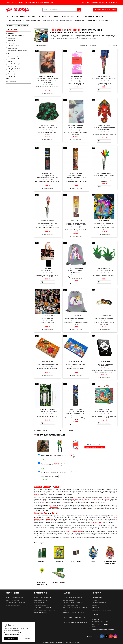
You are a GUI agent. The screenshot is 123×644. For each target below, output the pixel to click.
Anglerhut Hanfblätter (47, 128)
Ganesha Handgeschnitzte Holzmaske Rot (104, 129)
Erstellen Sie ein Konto (110, 2)
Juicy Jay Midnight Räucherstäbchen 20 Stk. (47, 176)
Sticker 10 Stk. (47, 318)
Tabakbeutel (13, 48)
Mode (11, 43)
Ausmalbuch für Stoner (104, 223)
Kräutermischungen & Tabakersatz (57, 21)
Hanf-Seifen (49, 519)
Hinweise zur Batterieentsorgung (45, 610)
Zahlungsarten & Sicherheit (43, 607)
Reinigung (100, 17)
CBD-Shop (92, 21)
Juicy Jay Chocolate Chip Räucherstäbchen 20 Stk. (76, 224)
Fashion (46, 487)
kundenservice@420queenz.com (42, 2)
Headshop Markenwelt (13, 605)
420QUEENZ (13, 56)
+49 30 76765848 (18, 2)
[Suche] (62, 10)
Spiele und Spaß (14, 46)
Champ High (12, 76)
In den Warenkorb (47, 93)
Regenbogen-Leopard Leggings (104, 79)
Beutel (45, 501)
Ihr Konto (96, 593)
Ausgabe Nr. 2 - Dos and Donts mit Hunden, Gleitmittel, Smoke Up (47, 80)
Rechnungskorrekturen (99, 603)
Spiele (54, 513)
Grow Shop (80, 21)
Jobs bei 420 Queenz (12, 600)
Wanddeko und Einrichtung (17, 51)
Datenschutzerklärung (11, 635)
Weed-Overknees (95, 499)
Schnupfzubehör (33, 21)
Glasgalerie (104, 21)
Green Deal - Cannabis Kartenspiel (104, 365)
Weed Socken (76, 79)
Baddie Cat (12, 61)
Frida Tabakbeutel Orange (47, 364)
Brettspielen (78, 531)
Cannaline (11, 74)
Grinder (55, 17)
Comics (37, 495)
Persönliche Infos (97, 598)
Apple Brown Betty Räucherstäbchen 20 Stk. (76, 176)
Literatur (11, 41)
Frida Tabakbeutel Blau (76, 364)
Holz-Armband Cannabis (104, 318)
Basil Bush (12, 66)
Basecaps (54, 501)
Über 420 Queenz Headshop (15, 598)
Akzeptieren (27, 639)
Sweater (75, 499)
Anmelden (95, 2)
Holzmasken (54, 507)
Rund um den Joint (28, 17)
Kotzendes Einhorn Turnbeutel (76, 272)
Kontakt (96, 615)
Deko (60, 30)
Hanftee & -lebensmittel (16, 36)
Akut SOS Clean (13, 59)
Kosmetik (12, 38)
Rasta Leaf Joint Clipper (104, 176)
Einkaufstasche (47, 271)
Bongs (14, 17)
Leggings (85, 499)
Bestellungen (96, 600)
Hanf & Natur (97, 523)
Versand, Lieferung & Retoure (43, 598)
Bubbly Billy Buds (14, 69)
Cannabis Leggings (47, 464)
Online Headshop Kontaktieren (15, 603)
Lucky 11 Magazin (76, 128)
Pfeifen (65, 17)
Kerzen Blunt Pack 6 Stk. (47, 412)
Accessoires (75, 30)
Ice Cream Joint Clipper (47, 223)
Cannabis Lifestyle (15, 21)
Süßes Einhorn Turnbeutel (76, 318)
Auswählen (100, 46)
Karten (68, 531)
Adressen (95, 605)
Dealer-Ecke (43, 17)
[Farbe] (51, 476)
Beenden (11, 639)
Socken (107, 499)
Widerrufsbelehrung (41, 612)
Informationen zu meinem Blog (101, 610)
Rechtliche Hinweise (41, 600)
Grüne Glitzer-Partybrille (104, 271)
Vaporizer (75, 17)
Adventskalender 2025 (104, 412)
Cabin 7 (11, 71)
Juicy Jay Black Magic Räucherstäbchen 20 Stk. (76, 413)
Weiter (72, 431)
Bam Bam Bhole (14, 64)
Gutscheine (95, 607)
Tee (45, 513)
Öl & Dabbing (88, 17)
